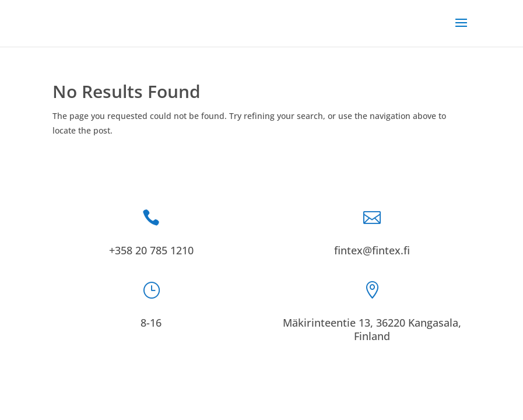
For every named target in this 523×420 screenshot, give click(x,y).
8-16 (151, 323)
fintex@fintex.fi (372, 250)
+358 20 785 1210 (151, 250)
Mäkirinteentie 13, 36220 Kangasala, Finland (372, 329)
